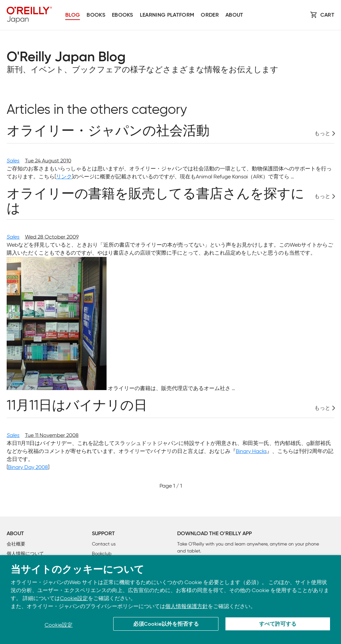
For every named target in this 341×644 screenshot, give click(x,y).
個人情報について (25, 554)
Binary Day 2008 (28, 467)
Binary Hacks (251, 451)
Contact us (104, 544)
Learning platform (167, 15)
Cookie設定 (74, 598)
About (234, 15)
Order (210, 15)
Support (103, 534)
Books (96, 15)
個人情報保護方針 (186, 606)
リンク (64, 177)
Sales (13, 161)
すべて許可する (278, 624)
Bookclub (102, 554)
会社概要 (16, 544)
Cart (327, 15)
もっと (322, 133)
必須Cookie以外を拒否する (166, 624)
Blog (73, 15)
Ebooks (123, 15)
